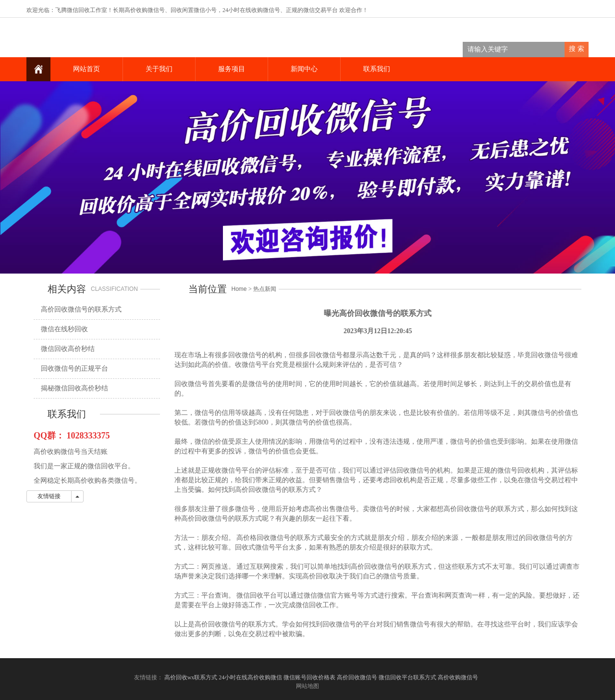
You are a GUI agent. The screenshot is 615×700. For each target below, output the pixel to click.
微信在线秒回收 (64, 329)
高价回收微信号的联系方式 (81, 309)
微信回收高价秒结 (68, 349)
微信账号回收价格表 (309, 677)
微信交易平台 (320, 10)
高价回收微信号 (357, 677)
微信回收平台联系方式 (407, 677)
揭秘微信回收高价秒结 (74, 388)
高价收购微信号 (459, 677)
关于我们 (159, 69)
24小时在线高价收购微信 (250, 677)
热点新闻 (265, 289)
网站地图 (307, 686)
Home (239, 289)
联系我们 (377, 69)
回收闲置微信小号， (197, 10)
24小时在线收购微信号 (251, 10)
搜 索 (577, 49)
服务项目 (232, 69)
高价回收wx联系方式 (191, 677)
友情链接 (49, 496)
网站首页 (86, 69)
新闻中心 (304, 69)
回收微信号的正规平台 (74, 369)
